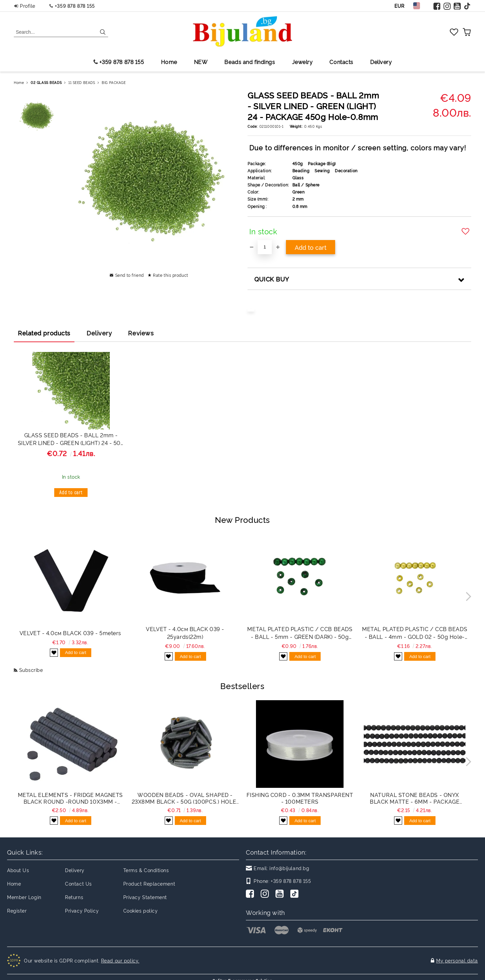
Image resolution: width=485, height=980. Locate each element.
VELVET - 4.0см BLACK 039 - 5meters (70, 633)
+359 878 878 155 (75, 6)
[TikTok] (296, 894)
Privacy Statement (145, 897)
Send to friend (130, 275)
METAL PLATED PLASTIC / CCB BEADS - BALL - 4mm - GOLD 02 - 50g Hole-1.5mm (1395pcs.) (415, 633)
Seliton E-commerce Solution (242, 974)
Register (17, 910)
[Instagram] (266, 894)
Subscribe (31, 670)
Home (169, 62)
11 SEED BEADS (82, 82)
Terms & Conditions (146, 870)
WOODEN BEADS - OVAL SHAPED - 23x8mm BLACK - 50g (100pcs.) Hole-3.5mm (185, 798)
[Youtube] (281, 894)
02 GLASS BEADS (46, 82)
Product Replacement (149, 883)
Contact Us (78, 883)
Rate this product (171, 275)
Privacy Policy (82, 910)
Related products (44, 333)
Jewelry (302, 62)
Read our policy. (120, 957)
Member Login (24, 897)
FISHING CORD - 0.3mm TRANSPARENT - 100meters (300, 798)
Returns (74, 897)
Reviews (141, 333)
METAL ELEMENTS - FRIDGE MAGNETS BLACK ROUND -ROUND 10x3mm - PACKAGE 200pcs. (70, 798)
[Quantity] (265, 247)
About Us (18, 870)
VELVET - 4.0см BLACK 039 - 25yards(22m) (185, 633)
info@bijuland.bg (289, 868)
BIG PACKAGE (114, 82)
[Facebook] (251, 894)
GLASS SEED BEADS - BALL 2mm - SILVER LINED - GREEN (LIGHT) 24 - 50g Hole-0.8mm (71, 440)
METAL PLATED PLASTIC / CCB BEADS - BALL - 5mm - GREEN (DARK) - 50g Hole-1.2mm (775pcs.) (300, 633)
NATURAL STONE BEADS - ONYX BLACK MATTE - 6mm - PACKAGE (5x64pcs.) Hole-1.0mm (415, 798)
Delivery (381, 62)
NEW (201, 62)
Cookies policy (141, 910)
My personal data (457, 957)
